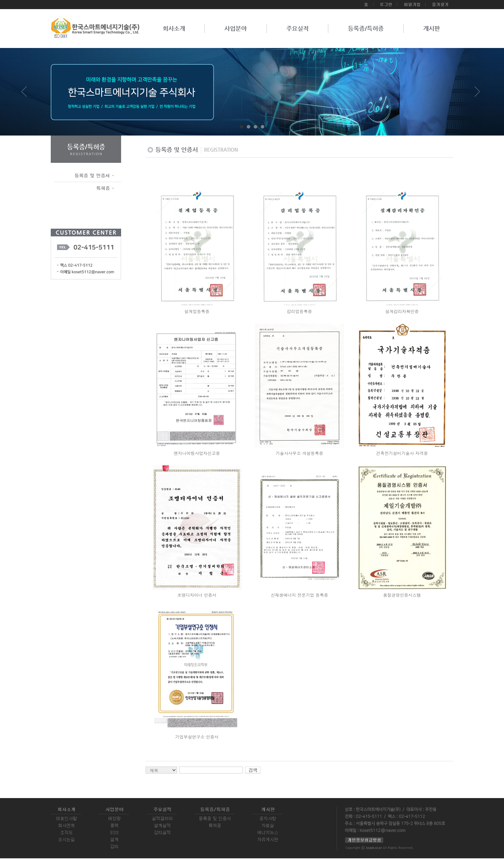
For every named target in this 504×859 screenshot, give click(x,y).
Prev (27, 94)
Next (477, 94)
